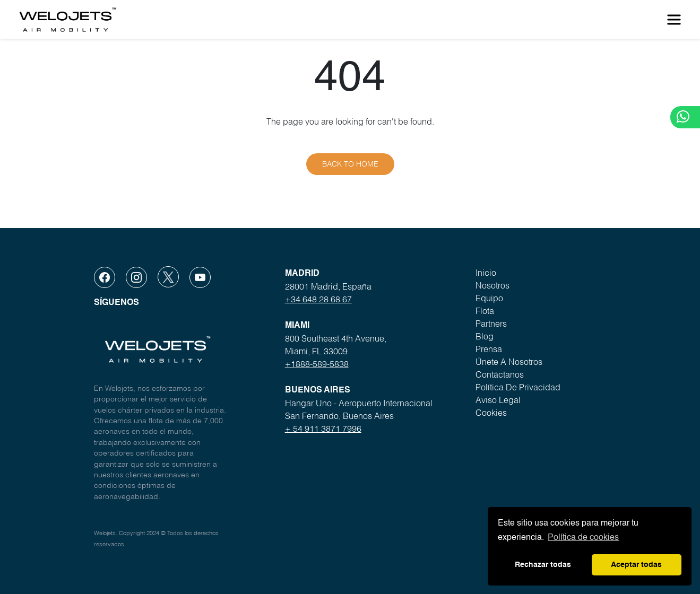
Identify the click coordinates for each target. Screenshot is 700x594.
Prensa (489, 349)
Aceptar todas (636, 565)
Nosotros (492, 285)
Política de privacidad (518, 387)
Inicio (486, 273)
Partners (491, 324)
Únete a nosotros (509, 362)
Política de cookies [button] (583, 538)
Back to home (350, 164)
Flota (485, 311)
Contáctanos (500, 374)
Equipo (489, 298)
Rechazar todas (543, 565)
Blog (485, 336)
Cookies (491, 413)
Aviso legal (498, 400)
